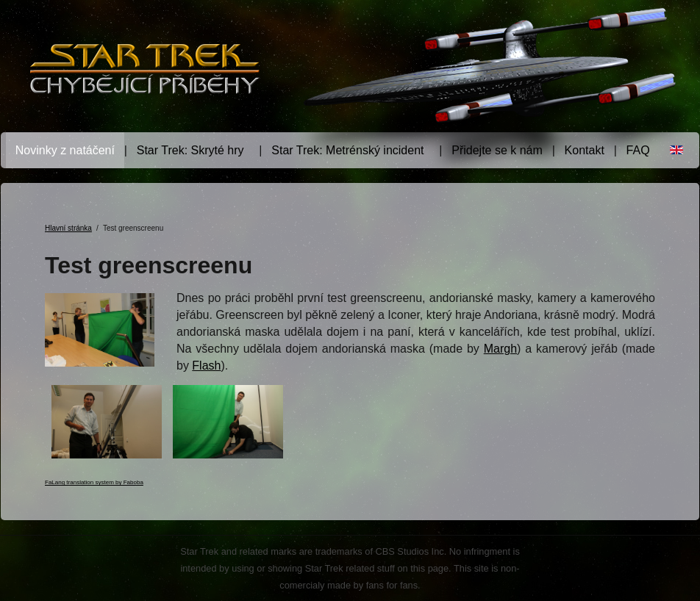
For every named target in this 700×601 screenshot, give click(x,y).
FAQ (638, 150)
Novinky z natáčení (65, 150)
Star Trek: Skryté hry (190, 150)
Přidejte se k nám (497, 150)
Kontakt (585, 150)
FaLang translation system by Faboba (94, 482)
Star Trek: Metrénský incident (347, 150)
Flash (206, 366)
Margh (500, 349)
